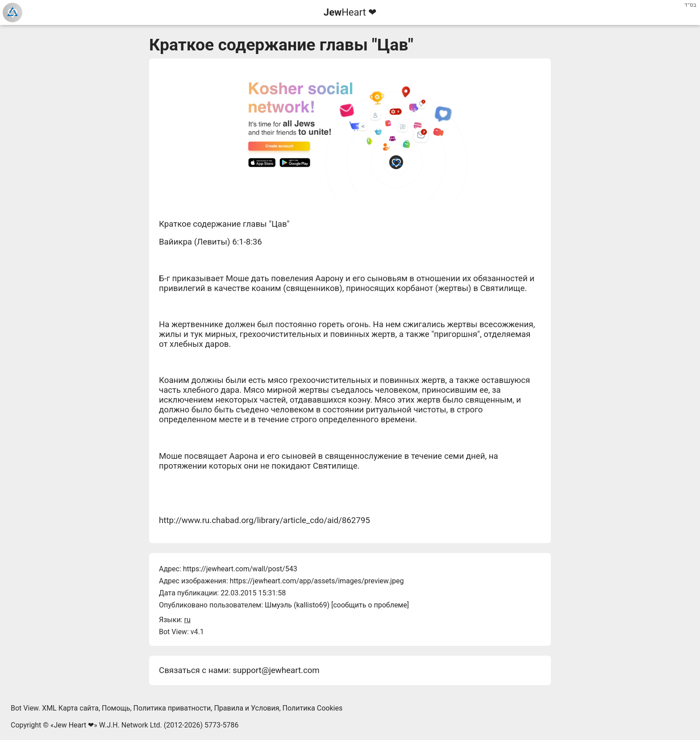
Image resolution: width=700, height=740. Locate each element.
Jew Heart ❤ (74, 725)
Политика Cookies (313, 708)
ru (187, 620)
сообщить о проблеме (370, 605)
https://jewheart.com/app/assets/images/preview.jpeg (317, 581)
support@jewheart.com (276, 670)
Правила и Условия (246, 708)
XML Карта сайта (70, 708)
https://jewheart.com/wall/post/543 (240, 569)
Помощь (116, 708)
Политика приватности (172, 708)
